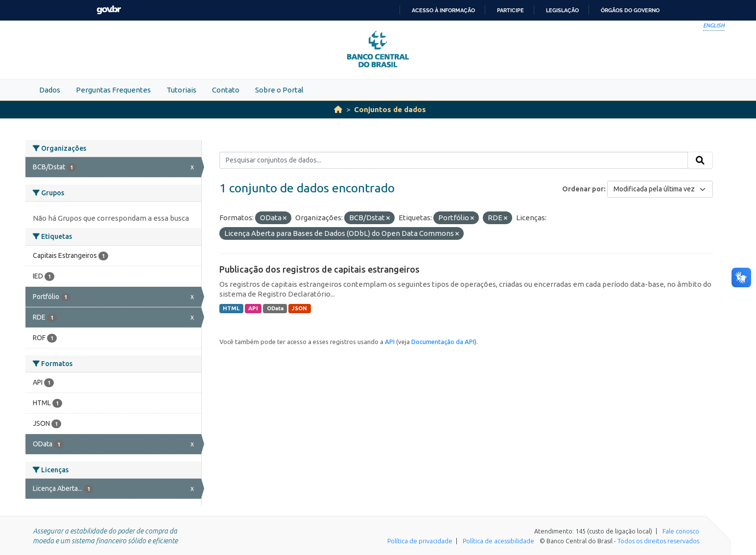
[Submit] (700, 161)
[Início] (338, 109)
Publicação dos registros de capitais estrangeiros (319, 269)
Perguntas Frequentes (113, 90)
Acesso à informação (443, 10)
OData (275, 308)
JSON (299, 308)
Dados (50, 90)
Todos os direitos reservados (658, 541)
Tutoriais (181, 90)
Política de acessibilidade (498, 541)
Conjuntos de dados (390, 109)
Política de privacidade (420, 541)
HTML (231, 308)
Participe (510, 10)
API (253, 308)
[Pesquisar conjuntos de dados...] (454, 161)
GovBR (109, 10)
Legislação (562, 10)
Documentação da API (443, 342)
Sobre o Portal (279, 90)
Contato (226, 90)
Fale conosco (681, 531)
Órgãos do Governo (630, 10)
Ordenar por (583, 189)
